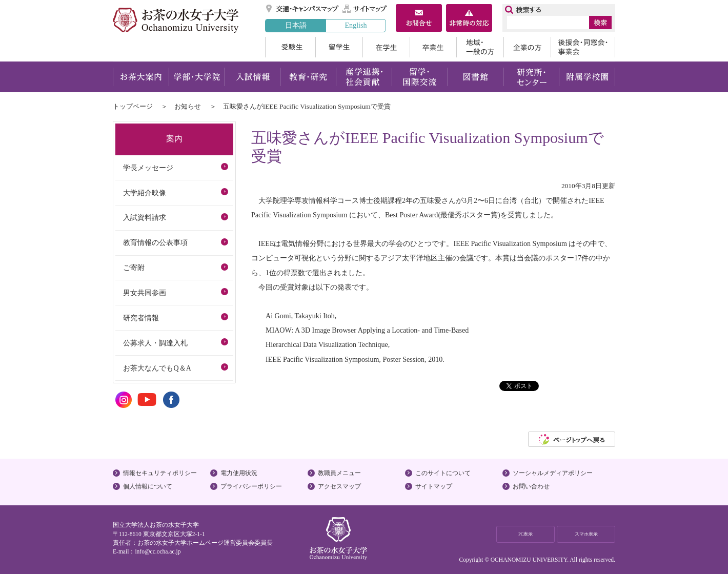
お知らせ (188, 106)
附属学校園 (587, 77)
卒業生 (433, 47)
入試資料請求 (145, 217)
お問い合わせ (531, 486)
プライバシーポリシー (251, 486)
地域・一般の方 (480, 47)
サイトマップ (365, 9)
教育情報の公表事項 (155, 242)
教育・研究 (308, 77)
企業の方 (527, 47)
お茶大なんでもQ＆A (157, 368)
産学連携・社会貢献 (364, 77)
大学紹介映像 (145, 193)
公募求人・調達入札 (155, 343)
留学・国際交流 (420, 77)
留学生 (339, 47)
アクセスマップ (339, 486)
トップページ (133, 106)
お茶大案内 (141, 77)
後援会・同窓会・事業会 (583, 47)
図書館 (476, 77)
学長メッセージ (148, 168)
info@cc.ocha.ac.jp (158, 551)
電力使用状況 (239, 473)
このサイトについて (443, 473)
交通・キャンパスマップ (303, 9)
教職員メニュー (339, 473)
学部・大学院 (197, 77)
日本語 (296, 25)
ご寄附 (134, 268)
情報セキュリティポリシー (160, 473)
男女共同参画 (145, 293)
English (356, 25)
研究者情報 (141, 318)
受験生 (290, 47)
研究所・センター (531, 77)
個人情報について (148, 486)
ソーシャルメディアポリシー (553, 473)
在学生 (386, 47)
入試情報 (252, 77)
